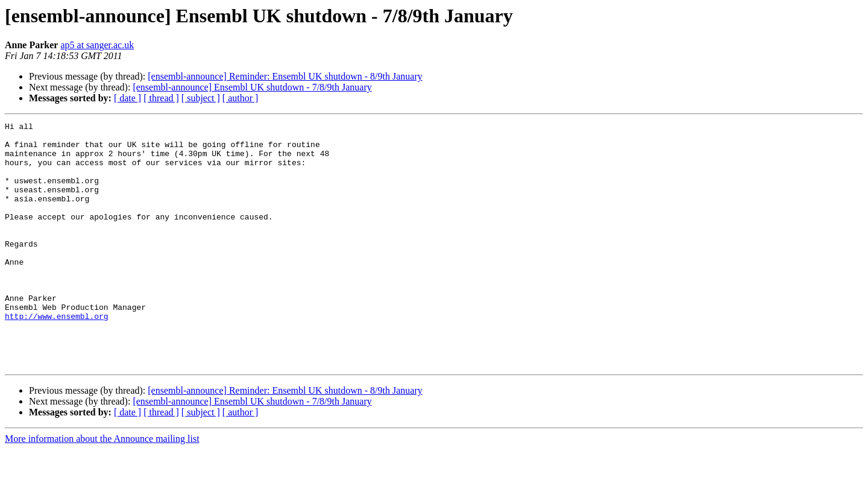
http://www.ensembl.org (57, 356)
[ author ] (241, 98)
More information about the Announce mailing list (102, 487)
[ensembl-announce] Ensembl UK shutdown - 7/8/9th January (252, 87)
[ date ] (127, 98)
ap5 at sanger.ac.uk (97, 45)
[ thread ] (161, 98)
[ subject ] (201, 98)
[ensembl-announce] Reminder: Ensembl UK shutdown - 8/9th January (285, 76)
